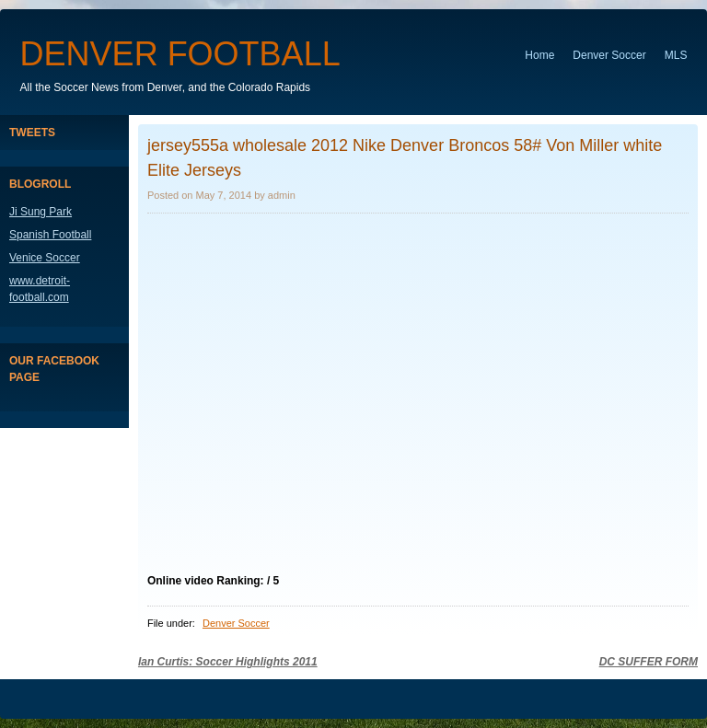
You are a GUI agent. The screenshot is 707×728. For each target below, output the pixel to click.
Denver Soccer (609, 55)
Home (539, 55)
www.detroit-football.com (40, 289)
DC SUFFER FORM (649, 662)
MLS (676, 55)
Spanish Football (50, 235)
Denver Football (180, 54)
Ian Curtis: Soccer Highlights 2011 (228, 662)
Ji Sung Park (41, 212)
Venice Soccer (45, 258)
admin (282, 195)
